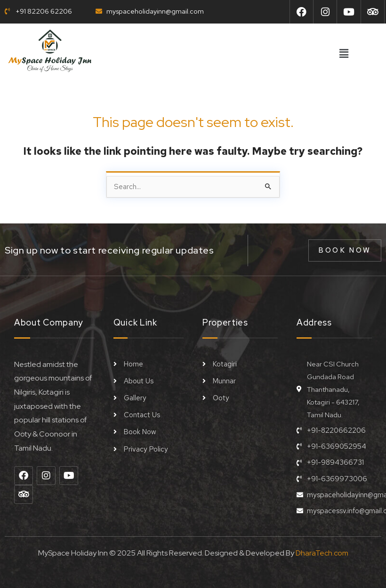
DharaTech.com (322, 550)
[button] (344, 54)
